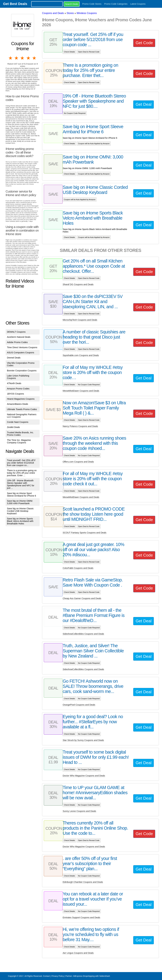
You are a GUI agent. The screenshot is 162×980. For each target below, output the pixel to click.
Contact (46, 976)
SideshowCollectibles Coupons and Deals (83, 634)
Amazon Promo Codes (18, 389)
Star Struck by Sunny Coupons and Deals (83, 740)
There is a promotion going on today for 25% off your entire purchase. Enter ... (22, 473)
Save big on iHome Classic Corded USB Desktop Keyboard (20, 511)
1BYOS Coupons (16, 394)
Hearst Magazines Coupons (21, 399)
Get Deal (144, 104)
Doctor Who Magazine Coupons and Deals (84, 776)
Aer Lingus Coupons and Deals (78, 953)
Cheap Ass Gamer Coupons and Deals (82, 598)
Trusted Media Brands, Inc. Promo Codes (20, 434)
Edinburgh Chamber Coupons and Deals (83, 882)
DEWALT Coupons (16, 332)
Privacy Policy (58, 976)
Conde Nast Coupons (18, 422)
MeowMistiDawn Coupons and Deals (81, 391)
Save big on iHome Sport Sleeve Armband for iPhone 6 (22, 495)
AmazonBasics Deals (18, 404)
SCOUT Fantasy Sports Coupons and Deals (84, 533)
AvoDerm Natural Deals (19, 337)
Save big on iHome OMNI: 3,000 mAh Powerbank (20, 502)
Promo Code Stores (92, 4)
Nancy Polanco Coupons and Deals (80, 426)
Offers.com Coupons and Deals (78, 462)
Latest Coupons (138, 4)
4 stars (29, 58)
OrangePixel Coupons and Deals (79, 705)
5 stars (34, 58)
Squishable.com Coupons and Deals (81, 355)
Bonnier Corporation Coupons (22, 371)
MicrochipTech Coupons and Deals (80, 320)
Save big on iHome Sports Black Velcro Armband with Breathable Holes (20, 521)
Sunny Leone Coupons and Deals (79, 811)
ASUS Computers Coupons (21, 353)
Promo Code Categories (116, 4)
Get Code (144, 43)
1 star (11, 58)
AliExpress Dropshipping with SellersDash (91, 976)
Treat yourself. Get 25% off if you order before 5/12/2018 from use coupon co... (21, 463)
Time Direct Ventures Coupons (22, 347)
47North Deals (14, 383)
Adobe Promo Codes (17, 342)
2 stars (17, 58)
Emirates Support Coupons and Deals (81, 917)
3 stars (23, 58)
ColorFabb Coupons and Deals (78, 568)
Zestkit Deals (13, 427)
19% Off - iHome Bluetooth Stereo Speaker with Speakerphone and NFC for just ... (21, 484)
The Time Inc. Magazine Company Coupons (19, 441)
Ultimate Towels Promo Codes (22, 409)
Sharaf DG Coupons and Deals (78, 284)
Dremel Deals (14, 358)
